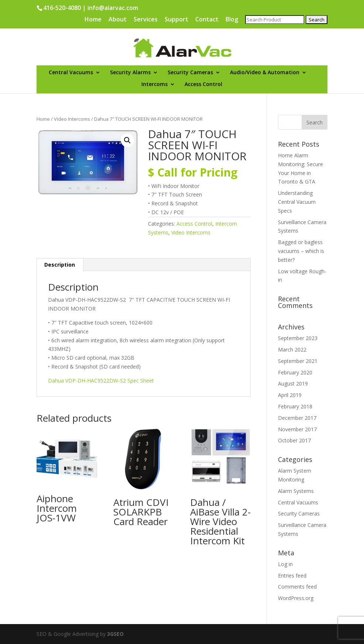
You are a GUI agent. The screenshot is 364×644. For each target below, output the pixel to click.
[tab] (60, 265)
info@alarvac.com (113, 8)
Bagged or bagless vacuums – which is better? (301, 251)
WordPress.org (296, 598)
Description (60, 265)
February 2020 (295, 372)
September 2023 (298, 338)
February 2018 (295, 406)
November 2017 (297, 429)
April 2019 (290, 395)
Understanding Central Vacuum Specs (297, 202)
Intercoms (154, 85)
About (118, 20)
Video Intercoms (72, 119)
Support (176, 20)
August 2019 (293, 383)
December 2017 (297, 418)
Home (93, 20)
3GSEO (115, 634)
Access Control (203, 85)
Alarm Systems (296, 491)
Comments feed (297, 587)
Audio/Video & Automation (265, 73)
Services (146, 20)
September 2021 (298, 361)
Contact (207, 20)
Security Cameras (190, 73)
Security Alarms (130, 73)
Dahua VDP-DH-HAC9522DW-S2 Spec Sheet (101, 381)
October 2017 (294, 440)
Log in (285, 564)
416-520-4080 (62, 8)
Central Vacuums (71, 73)
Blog (232, 20)
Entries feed (292, 576)
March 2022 (292, 350)
